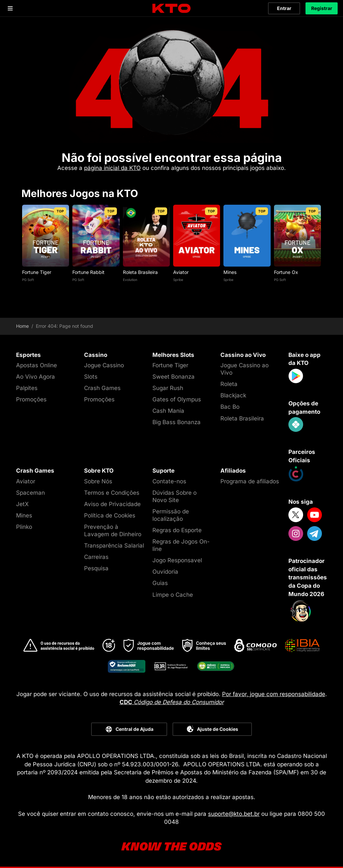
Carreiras (96, 557)
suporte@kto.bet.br (234, 814)
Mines (230, 272)
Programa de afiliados (250, 481)
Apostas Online (37, 365)
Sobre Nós (98, 481)
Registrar (322, 8)
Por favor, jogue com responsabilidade (274, 694)
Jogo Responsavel (177, 560)
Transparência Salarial (114, 546)
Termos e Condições (112, 493)
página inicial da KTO (112, 168)
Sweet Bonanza (174, 377)
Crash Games (102, 388)
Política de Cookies (110, 515)
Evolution (130, 280)
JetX (22, 504)
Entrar (284, 8)
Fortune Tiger (37, 272)
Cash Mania (168, 411)
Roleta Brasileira (140, 272)
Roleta (229, 384)
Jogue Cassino (104, 365)
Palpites (27, 388)
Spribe (178, 280)
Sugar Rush (168, 388)
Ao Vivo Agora (36, 377)
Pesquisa (96, 568)
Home (22, 326)
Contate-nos (169, 481)
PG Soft (28, 280)
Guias (160, 583)
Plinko (24, 527)
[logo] (171, 9)
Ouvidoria (165, 572)
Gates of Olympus (177, 399)
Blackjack (233, 395)
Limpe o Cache (173, 595)
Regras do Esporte (177, 530)
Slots (91, 377)
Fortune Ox (286, 272)
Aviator (181, 272)
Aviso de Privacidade (112, 504)
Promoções (31, 399)
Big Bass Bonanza (177, 422)
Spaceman (30, 493)
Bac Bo (230, 407)
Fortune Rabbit (88, 272)
